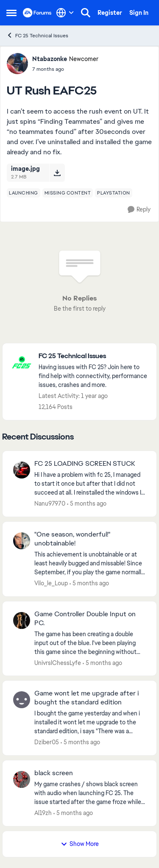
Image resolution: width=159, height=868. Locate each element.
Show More (80, 844)
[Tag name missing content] (68, 193)
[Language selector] (65, 13)
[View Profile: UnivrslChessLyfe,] (22, 620)
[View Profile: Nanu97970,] (22, 470)
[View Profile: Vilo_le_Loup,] (22, 541)
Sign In (139, 13)
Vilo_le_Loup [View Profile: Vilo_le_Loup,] (51, 583)
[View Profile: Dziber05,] (22, 700)
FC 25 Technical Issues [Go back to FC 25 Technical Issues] (37, 35)
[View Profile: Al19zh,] (22, 779)
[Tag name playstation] (114, 193)
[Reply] (139, 210)
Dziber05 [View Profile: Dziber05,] (47, 742)
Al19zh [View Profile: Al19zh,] (43, 813)
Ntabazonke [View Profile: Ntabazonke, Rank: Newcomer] (50, 59)
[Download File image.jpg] (57, 172)
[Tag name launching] (24, 193)
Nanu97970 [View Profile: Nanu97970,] (50, 504)
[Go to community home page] (37, 13)
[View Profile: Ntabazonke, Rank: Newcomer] (17, 64)
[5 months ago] (87, 504)
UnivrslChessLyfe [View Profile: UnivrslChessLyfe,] (58, 662)
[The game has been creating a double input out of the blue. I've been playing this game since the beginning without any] (90, 643)
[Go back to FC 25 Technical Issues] (93, 356)
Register (110, 13)
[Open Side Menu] (11, 13)
